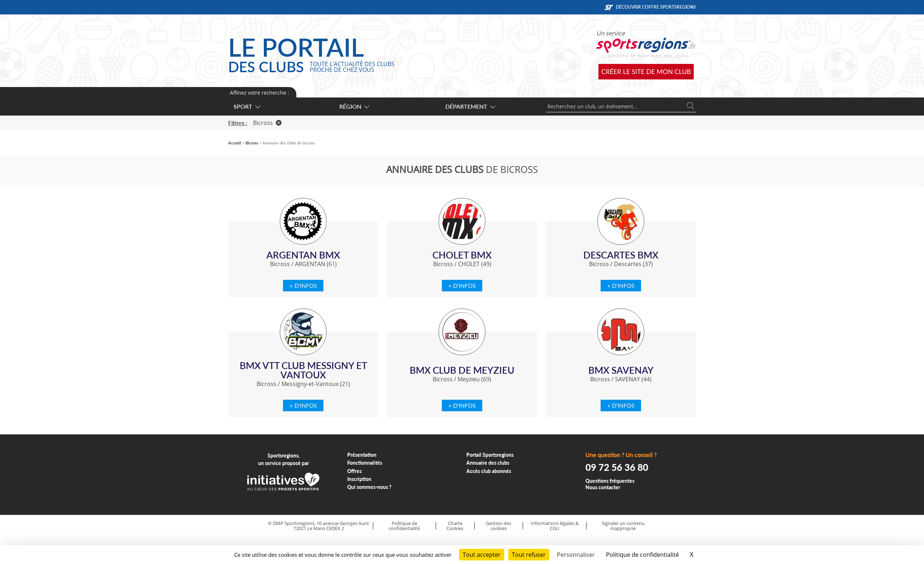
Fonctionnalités (365, 463)
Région (354, 106)
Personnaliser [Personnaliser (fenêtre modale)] (576, 555)
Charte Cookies (455, 526)
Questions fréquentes (610, 481)
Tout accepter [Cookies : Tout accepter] (482, 555)
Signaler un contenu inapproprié (623, 526)
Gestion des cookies (498, 526)
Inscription (359, 479)
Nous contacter (603, 487)
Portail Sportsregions (490, 455)
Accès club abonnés (489, 471)
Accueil (235, 143)
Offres (354, 471)
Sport (247, 106)
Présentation (362, 455)
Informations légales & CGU (555, 526)
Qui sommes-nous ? (369, 487)
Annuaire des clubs (488, 463)
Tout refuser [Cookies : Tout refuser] (529, 555)
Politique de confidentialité (404, 526)
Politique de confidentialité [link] (642, 555)
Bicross (267, 123)
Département (470, 106)
